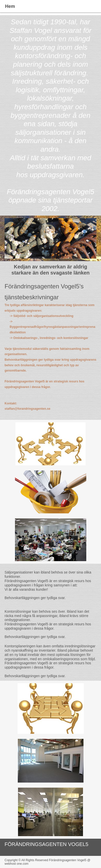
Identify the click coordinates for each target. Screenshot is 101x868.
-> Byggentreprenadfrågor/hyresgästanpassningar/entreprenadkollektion (52, 327)
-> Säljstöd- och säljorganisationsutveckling (41, 316)
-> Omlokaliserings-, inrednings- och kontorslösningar (49, 338)
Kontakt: (11, 403)
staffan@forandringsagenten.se (27, 409)
